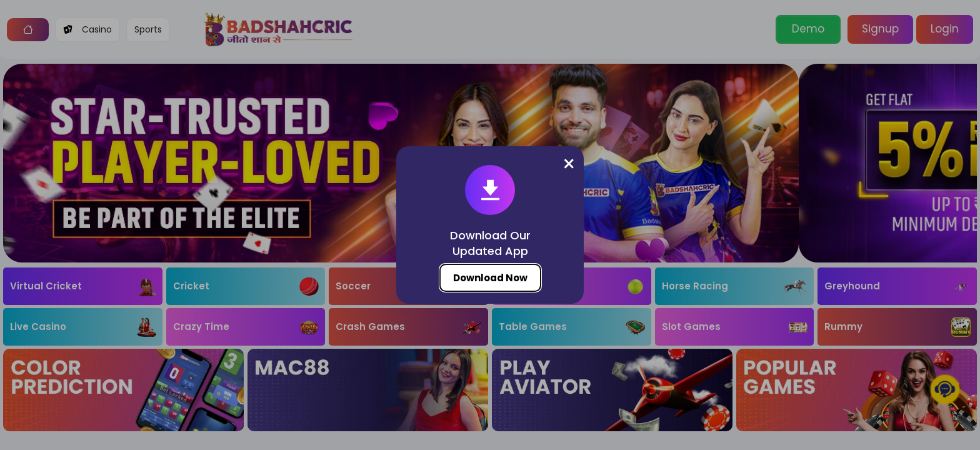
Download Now (490, 278)
